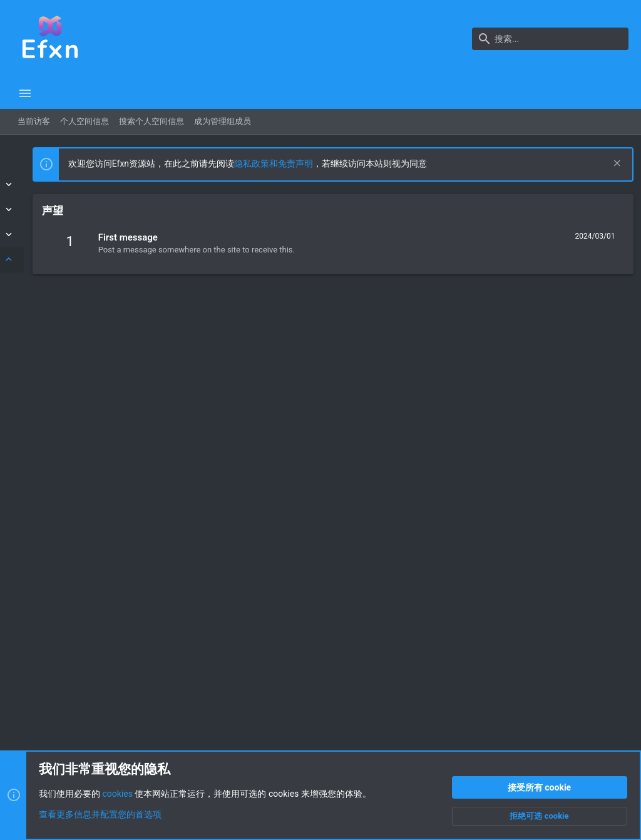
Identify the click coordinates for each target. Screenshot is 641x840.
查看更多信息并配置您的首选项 (100, 814)
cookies (117, 794)
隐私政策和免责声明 (410, 163)
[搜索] (550, 39)
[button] (25, 93)
